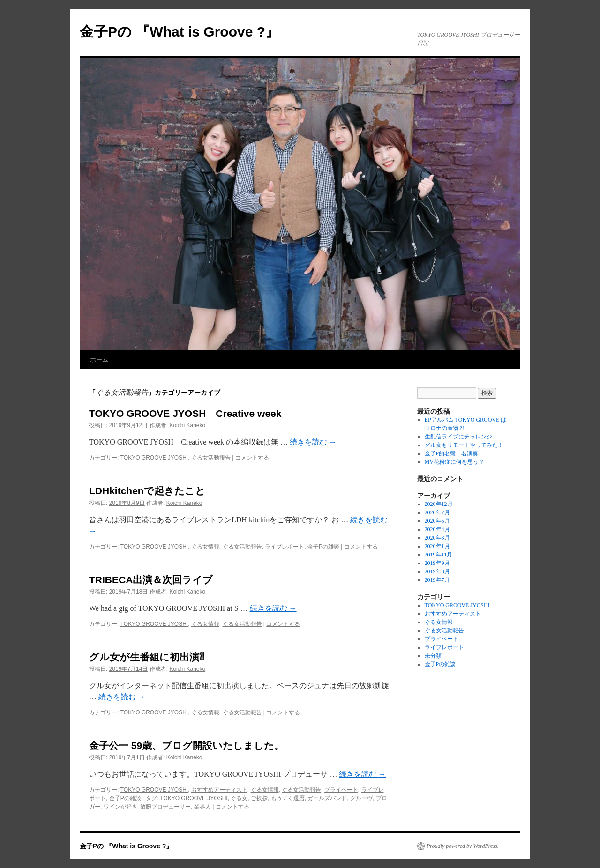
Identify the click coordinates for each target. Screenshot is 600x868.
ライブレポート (285, 547)
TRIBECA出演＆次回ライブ (151, 580)
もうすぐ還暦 (288, 798)
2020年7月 (437, 512)
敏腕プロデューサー (165, 807)
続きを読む (313, 442)
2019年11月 (439, 555)
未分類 (433, 656)
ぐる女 (239, 798)
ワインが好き (120, 807)
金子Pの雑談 (323, 547)
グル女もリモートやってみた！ (464, 445)
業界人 (202, 807)
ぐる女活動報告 (211, 458)
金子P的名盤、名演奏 (452, 453)
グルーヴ (361, 798)
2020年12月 (439, 504)
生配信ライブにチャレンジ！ (461, 437)
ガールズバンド (327, 798)
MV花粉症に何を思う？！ (457, 462)
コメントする (252, 458)
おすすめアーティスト (219, 790)
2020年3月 (437, 538)
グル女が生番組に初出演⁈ (147, 657)
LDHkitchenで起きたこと (147, 491)
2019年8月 (437, 571)
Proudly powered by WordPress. (463, 846)
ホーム (99, 360)
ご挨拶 (259, 798)
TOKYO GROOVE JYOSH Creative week (185, 413)
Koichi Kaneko (187, 425)
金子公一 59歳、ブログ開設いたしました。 (187, 746)
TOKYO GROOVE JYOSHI (154, 458)
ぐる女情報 (205, 547)
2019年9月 (437, 563)
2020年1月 (437, 546)
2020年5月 (437, 521)
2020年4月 (437, 529)
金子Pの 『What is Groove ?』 (180, 32)
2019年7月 (437, 580)
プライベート (341, 790)
